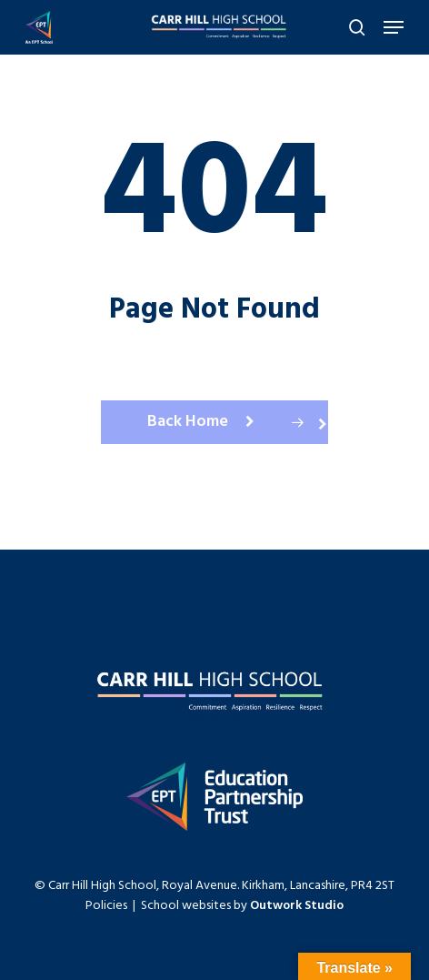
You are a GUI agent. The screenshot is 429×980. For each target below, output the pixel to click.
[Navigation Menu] (394, 27)
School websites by (242, 906)
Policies (106, 906)
